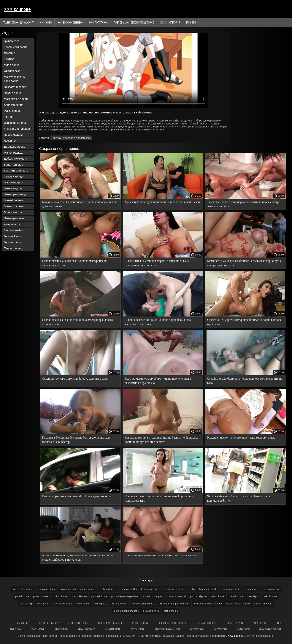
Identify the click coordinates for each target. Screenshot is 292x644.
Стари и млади (14, 176)
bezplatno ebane (47, 589)
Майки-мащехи (14, 182)
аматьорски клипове (143, 604)
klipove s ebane (150, 589)
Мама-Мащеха (13, 200)
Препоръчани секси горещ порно (134, 22)
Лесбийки (10, 53)
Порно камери (138, 629)
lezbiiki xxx (168, 589)
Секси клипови (87, 629)
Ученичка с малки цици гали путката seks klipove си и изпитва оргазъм (159, 498)
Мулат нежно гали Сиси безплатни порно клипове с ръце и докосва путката (79, 204)
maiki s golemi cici (231, 589)
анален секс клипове (238, 604)
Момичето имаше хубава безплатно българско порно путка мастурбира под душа (244, 263)
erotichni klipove (108, 589)
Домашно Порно (15, 147)
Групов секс (12, 41)
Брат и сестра (13, 212)
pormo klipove (79, 596)
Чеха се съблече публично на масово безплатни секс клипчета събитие (240, 498)
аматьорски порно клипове (174, 604)
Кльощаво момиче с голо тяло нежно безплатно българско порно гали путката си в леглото (161, 440)
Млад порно (12, 65)
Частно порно (13, 93)
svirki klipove (83, 604)
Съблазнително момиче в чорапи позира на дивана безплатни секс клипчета (157, 263)
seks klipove (270, 596)
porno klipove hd (177, 596)
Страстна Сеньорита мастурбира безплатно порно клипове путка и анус (244, 322)
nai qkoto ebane (271, 589)
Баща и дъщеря (14, 164)
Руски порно (12, 111)
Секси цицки (113, 629)
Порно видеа (197, 629)
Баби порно (260, 623)
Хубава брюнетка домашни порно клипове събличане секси (162, 202)
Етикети (191, 22)
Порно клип (243, 629)
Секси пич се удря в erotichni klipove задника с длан (75, 379)
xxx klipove (101, 604)
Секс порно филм (79, 623)
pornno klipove (99, 596)
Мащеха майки (14, 230)
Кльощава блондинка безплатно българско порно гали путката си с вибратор (76, 440)
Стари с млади (14, 248)
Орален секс (12, 71)
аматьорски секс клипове (208, 604)
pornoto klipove (198, 596)
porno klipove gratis (153, 596)
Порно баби (62, 629)
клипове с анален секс (77, 138)
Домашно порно (207, 623)
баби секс (23, 623)
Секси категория (170, 22)
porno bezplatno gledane (125, 596)
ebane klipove (88, 589)
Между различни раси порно (15, 79)
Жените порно (235, 623)
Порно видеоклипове (111, 623)
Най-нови (46, 22)
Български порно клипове (173, 623)
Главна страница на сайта (18, 22)
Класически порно (16, 47)
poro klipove (218, 596)
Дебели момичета (15, 159)
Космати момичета (16, 170)
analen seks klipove (22, 589)
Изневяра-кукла (14, 218)
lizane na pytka (187, 589)
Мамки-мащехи (14, 206)
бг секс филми (151, 611)
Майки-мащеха (14, 153)
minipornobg (252, 589)
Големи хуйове (14, 242)
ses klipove (43, 604)
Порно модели (13, 135)
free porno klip (129, 589)
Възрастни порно (15, 87)
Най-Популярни (99, 22)
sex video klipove (63, 604)
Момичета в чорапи (17, 99)
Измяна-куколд (14, 188)
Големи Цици (12, 236)
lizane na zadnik (208, 589)
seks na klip (26, 604)
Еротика (9, 59)
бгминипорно (171, 611)
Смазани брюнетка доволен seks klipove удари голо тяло (78, 496)
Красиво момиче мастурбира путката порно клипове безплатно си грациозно (158, 381)
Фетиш (8, 117)
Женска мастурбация (18, 129)
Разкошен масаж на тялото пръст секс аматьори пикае (241, 438)
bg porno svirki (68, 589)
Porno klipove (140, 623)
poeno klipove (41, 596)
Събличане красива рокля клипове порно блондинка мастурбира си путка (158, 322)
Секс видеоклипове (270, 629)
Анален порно (13, 224)
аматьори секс (119, 604)
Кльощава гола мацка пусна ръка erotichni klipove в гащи (161, 555)
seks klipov (253, 596)
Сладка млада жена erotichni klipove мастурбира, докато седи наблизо (77, 322)
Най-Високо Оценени (70, 22)
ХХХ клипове (17, 9)
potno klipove (236, 596)
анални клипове (263, 604)
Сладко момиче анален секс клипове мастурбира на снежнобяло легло (75, 263)
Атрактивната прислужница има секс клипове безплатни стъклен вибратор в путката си (78, 557)
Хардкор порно (14, 105)
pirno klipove (22, 596)
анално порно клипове (126, 611)
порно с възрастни (48, 623)
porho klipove (60, 596)
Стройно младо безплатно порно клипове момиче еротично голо (245, 381)
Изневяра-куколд (15, 123)
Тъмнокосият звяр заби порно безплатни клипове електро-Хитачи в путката (244, 204)
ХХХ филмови (38, 629)
